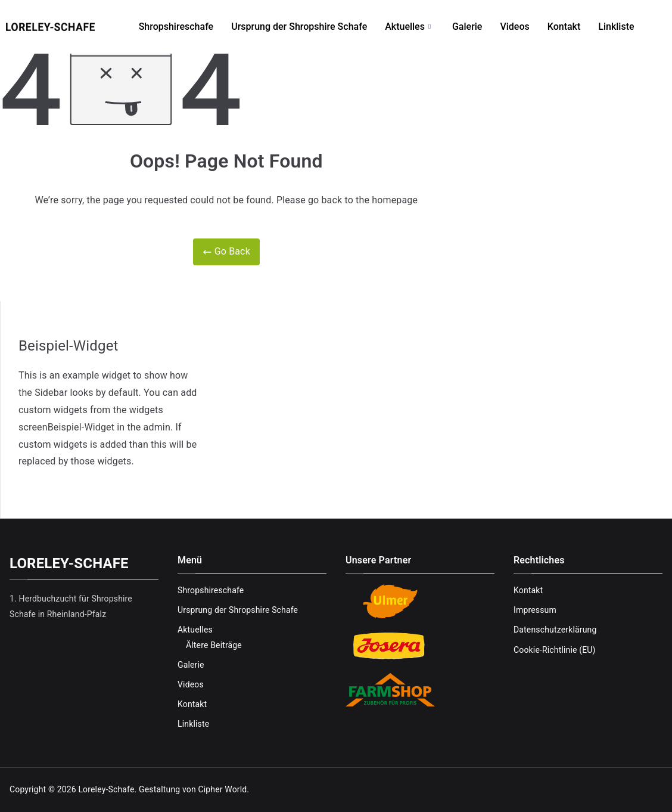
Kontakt (564, 27)
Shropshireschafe (176, 27)
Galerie (467, 27)
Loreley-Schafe (106, 789)
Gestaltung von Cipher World (193, 789)
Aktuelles (408, 27)
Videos (514, 27)
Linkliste (616, 27)
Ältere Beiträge (214, 645)
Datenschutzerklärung (555, 630)
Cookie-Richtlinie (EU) (555, 650)
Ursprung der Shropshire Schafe (299, 27)
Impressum (535, 610)
